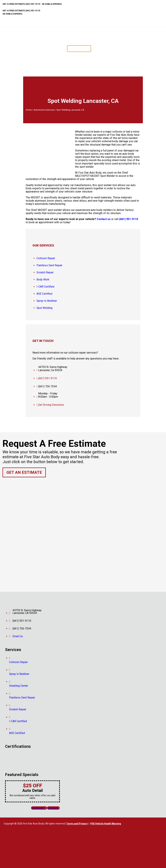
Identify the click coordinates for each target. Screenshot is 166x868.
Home (29, 110)
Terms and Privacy (77, 824)
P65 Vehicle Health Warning (106, 824)
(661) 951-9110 (128, 219)
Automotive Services (44, 110)
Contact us (104, 219)
